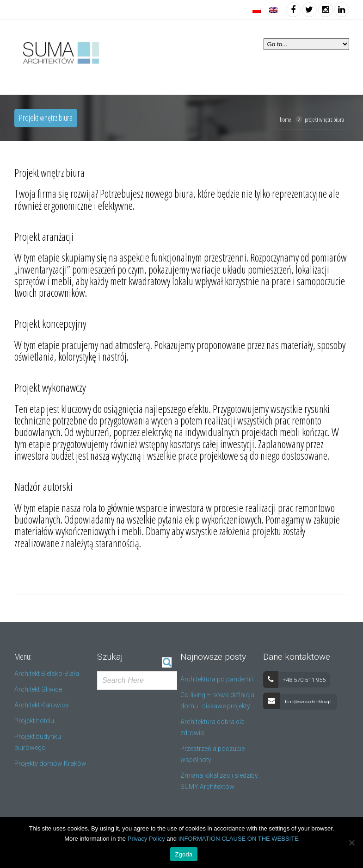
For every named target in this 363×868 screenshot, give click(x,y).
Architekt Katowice (41, 705)
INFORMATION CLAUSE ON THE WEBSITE (239, 839)
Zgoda (184, 854)
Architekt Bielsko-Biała (47, 674)
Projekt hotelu (34, 721)
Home (285, 119)
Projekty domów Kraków (50, 763)
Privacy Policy (146, 839)
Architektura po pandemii (217, 679)
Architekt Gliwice (38, 689)
